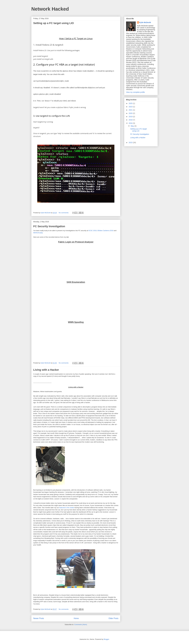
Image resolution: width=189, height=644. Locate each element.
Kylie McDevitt (145, 22)
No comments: (64, 213)
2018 (131, 120)
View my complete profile (135, 92)
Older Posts (113, 618)
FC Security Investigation (49, 226)
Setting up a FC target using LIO (54, 23)
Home (76, 618)
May (132, 126)
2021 (131, 110)
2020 (131, 113)
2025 (131, 103)
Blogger (106, 639)
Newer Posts (39, 618)
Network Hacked (50, 9)
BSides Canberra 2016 (105, 231)
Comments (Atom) (81, 625)
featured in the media (67, 508)
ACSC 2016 (93, 231)
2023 (131, 107)
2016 (131, 123)
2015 (131, 143)
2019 (131, 117)
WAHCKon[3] (38, 233)
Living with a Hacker (46, 370)
